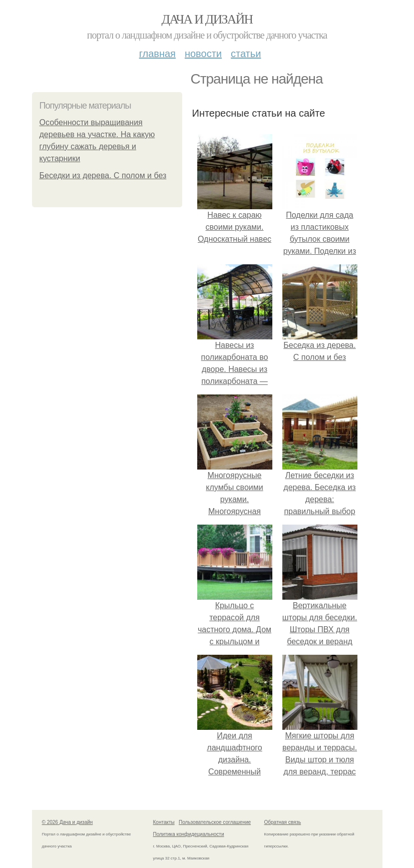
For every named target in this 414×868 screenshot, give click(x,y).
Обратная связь (283, 822)
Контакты (164, 822)
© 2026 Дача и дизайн (68, 822)
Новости (203, 54)
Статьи (246, 54)
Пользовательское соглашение (215, 822)
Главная (157, 54)
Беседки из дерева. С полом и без (103, 175)
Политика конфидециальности (189, 834)
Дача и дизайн (207, 19)
